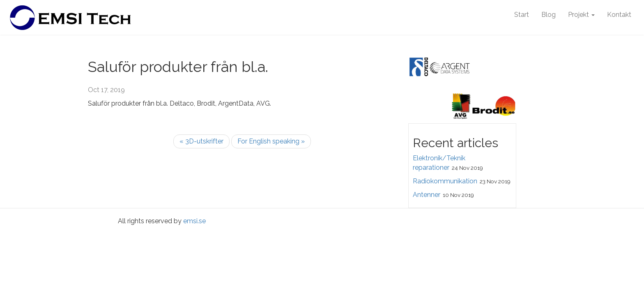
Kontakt (619, 15)
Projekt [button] (581, 15)
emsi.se (194, 221)
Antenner (427, 195)
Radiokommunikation (445, 181)
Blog (549, 15)
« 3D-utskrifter (201, 141)
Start (522, 15)
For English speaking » (271, 141)
